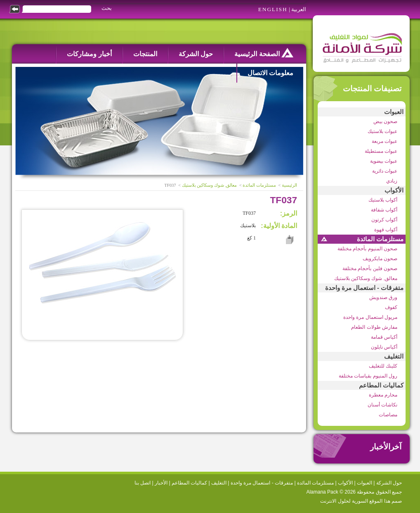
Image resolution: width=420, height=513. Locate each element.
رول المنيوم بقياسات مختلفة (368, 376)
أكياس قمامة (384, 337)
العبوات (394, 112)
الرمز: (289, 213)
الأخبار (161, 483)
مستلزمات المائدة (380, 239)
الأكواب (394, 190)
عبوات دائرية (385, 171)
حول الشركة (196, 54)
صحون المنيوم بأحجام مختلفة (367, 249)
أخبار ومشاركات (89, 54)
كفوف (391, 307)
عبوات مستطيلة (381, 151)
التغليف (394, 356)
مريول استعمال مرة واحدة (370, 317)
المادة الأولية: (279, 226)
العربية (299, 9)
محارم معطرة (383, 395)
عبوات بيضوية (384, 161)
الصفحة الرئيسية (264, 53)
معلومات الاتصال (270, 73)
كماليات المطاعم (381, 385)
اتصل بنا (143, 483)
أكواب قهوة (386, 230)
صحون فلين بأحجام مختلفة (370, 268)
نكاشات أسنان (382, 405)
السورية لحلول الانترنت (344, 501)
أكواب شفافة (384, 210)
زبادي (392, 181)
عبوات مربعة (385, 141)
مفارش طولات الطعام (374, 327)
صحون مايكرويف (380, 259)
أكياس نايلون (384, 347)
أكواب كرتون (384, 220)
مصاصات (388, 415)
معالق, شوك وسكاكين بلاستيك (366, 278)
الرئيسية (289, 185)
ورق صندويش (383, 297)
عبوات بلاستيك (382, 131)
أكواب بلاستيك (383, 200)
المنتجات (145, 54)
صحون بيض (385, 121)
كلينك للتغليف (383, 366)
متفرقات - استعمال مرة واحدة (364, 288)
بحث (107, 8)
